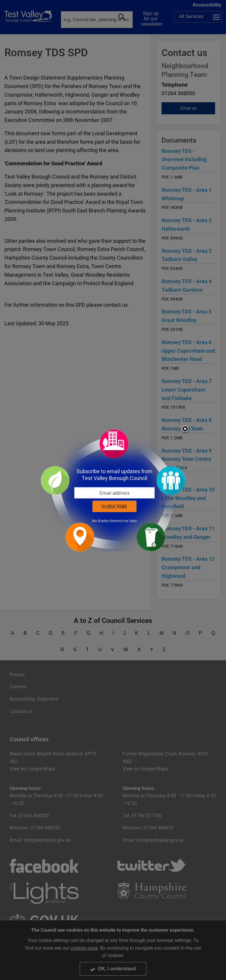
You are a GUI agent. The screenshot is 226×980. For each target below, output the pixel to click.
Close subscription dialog (185, 429)
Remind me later (123, 521)
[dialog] (113, 490)
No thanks (100, 521)
